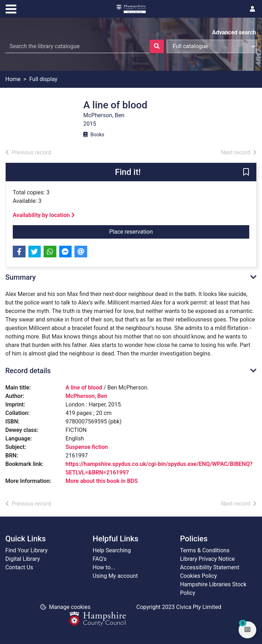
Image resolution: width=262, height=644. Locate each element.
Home (13, 79)
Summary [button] (21, 277)
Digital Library (23, 559)
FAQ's (99, 559)
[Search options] (212, 46)
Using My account (115, 576)
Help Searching (112, 550)
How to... (104, 567)
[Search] (157, 46)
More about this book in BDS (102, 481)
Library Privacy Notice (208, 559)
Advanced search (234, 32)
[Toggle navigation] (11, 8)
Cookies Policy (199, 576)
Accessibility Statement (210, 567)
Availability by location (44, 215)
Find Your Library (26, 550)
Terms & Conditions (205, 550)
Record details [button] (28, 371)
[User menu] (252, 9)
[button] (246, 172)
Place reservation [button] (153, 231)
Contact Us (19, 567)
